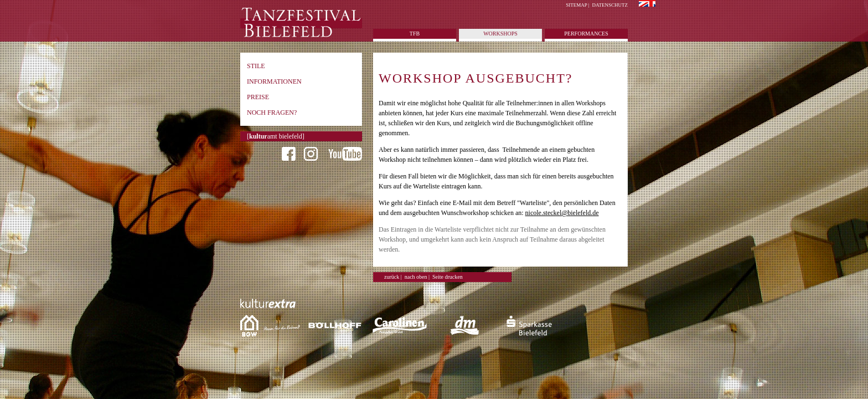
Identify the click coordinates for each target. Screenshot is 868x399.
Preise (258, 97)
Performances (586, 34)
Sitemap (576, 5)
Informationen (274, 81)
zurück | (393, 277)
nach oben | (417, 277)
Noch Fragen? (272, 112)
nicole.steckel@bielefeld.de (562, 213)
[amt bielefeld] (276, 136)
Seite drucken (448, 277)
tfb (415, 34)
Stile (256, 66)
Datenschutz (610, 5)
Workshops (500, 34)
